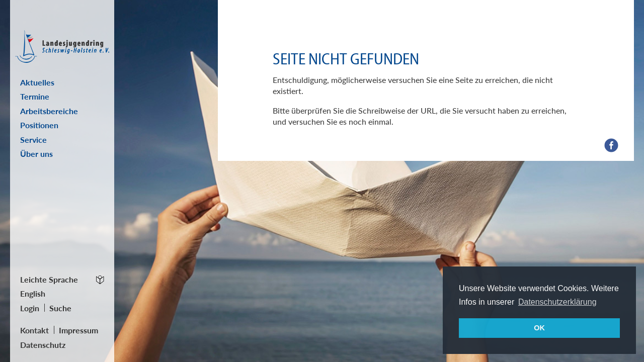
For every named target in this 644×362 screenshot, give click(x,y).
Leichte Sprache (49, 279)
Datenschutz (43, 345)
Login (30, 308)
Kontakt (34, 330)
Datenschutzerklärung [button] (557, 302)
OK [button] (539, 328)
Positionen (39, 125)
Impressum (78, 330)
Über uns (36, 154)
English (33, 293)
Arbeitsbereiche (49, 111)
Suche (60, 308)
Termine (35, 96)
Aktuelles (37, 82)
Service (33, 140)
